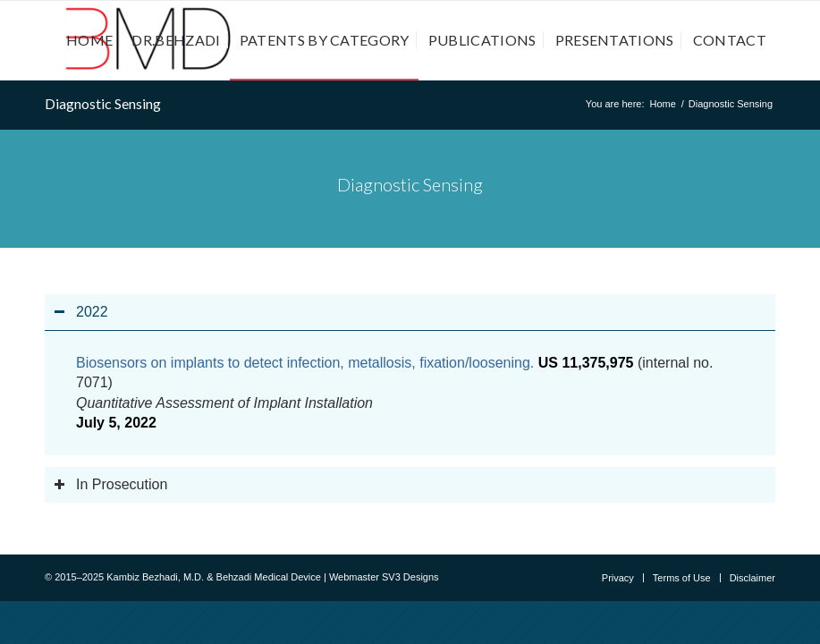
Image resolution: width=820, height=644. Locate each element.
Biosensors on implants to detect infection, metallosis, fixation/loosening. (305, 363)
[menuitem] (89, 40)
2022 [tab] (81, 312)
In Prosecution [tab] (110, 484)
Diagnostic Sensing (103, 103)
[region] (410, 393)
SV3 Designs (410, 577)
